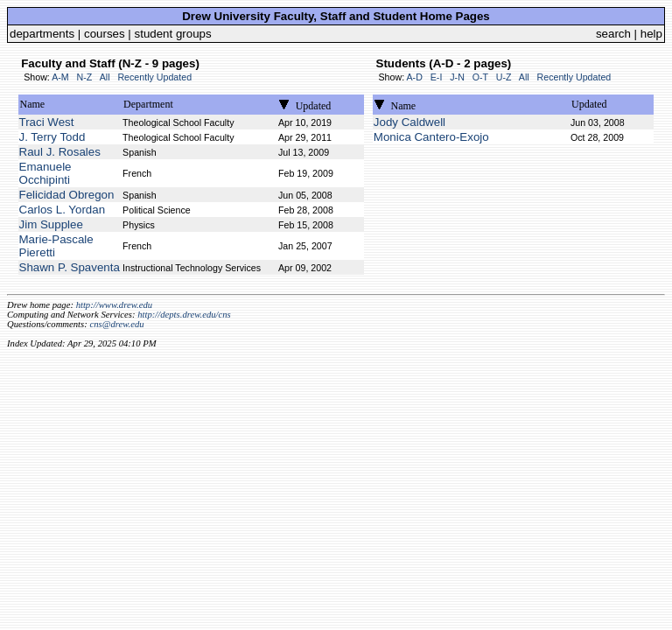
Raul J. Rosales (60, 152)
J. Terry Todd (52, 137)
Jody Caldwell (409, 122)
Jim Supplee (51, 224)
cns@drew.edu (116, 324)
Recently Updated (154, 77)
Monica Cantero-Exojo (431, 137)
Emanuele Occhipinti (45, 173)
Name (33, 104)
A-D (414, 77)
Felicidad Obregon (67, 195)
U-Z (504, 77)
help (651, 34)
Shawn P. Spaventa (70, 267)
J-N (457, 77)
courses (105, 34)
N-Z (85, 77)
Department (148, 104)
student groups (173, 34)
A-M (60, 77)
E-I (437, 77)
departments (42, 34)
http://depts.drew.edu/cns (184, 315)
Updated (314, 106)
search (613, 34)
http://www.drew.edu (114, 305)
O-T (480, 77)
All (105, 77)
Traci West (47, 122)
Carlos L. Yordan (63, 210)
